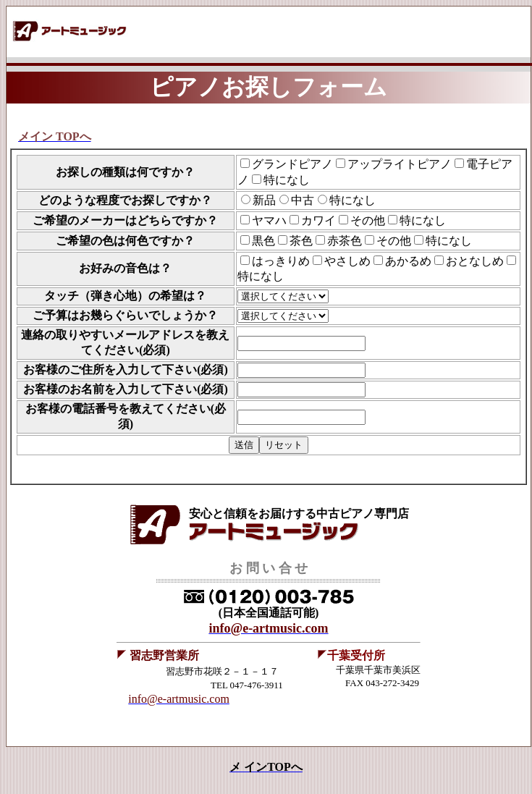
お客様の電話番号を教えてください (118, 409)
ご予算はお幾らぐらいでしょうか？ (125, 315)
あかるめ (408, 261)
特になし (287, 180)
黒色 (263, 241)
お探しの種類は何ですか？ (125, 172)
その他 (368, 220)
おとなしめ (475, 261)
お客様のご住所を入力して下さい (110, 369)
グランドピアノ (292, 164)
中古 (303, 200)
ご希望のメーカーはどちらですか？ (125, 220)
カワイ (318, 220)
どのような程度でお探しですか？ (125, 200)
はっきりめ (281, 261)
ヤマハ (269, 220)
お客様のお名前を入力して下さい (110, 389)
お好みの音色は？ (125, 268)
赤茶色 (345, 241)
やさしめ (347, 261)
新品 (264, 200)
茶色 (301, 241)
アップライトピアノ (400, 164)
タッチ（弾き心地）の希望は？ (125, 296)
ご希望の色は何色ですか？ (125, 241)
